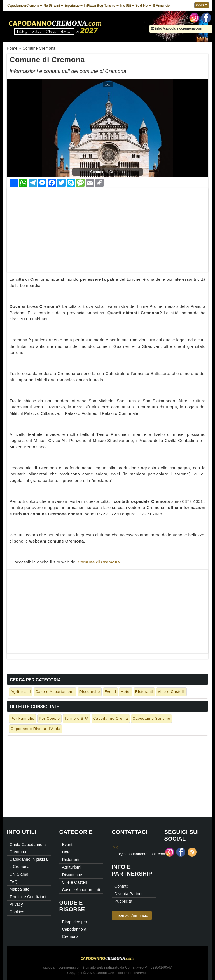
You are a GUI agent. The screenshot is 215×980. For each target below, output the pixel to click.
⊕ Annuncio (161, 6)
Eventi (110, 692)
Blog (100, 6)
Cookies (17, 912)
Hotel (126, 692)
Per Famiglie (23, 718)
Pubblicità (123, 901)
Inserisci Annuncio (132, 915)
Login (202, 5)
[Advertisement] (107, 227)
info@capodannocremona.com (177, 28)
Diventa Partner (129, 894)
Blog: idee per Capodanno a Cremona (75, 929)
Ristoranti (144, 692)
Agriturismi (21, 692)
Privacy (16, 904)
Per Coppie (49, 718)
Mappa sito (19, 889)
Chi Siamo (19, 874)
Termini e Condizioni (28, 897)
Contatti (121, 886)
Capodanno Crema (111, 718)
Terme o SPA (77, 718)
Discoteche (90, 692)
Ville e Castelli (171, 692)
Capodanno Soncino (152, 718)
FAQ (14, 882)
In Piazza (90, 6)
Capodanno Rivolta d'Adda (36, 729)
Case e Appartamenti (55, 692)
